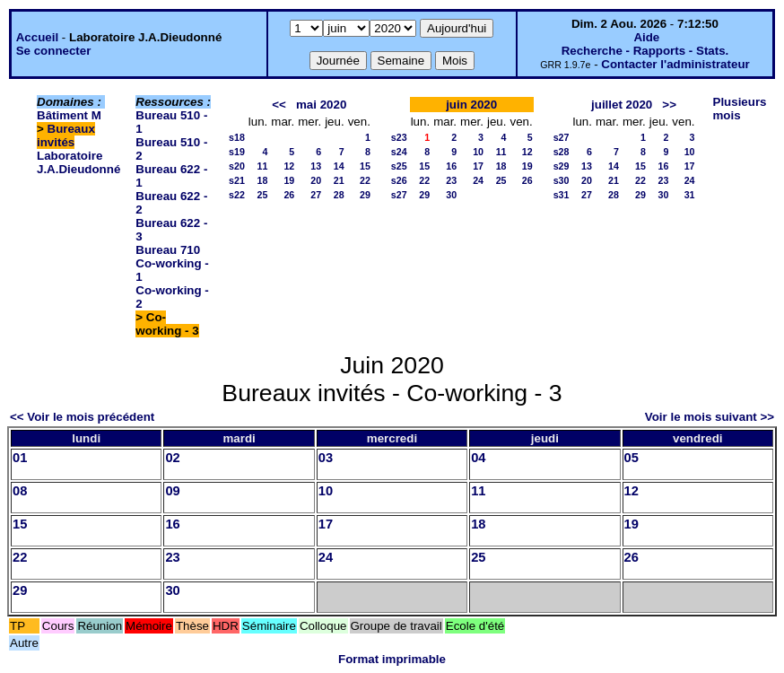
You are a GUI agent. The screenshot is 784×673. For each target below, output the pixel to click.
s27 (399, 195)
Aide (646, 37)
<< (279, 105)
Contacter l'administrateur (675, 64)
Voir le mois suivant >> (710, 417)
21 (339, 180)
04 (478, 458)
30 (451, 195)
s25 (399, 166)
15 (365, 166)
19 (289, 180)
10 (478, 152)
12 (289, 166)
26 (289, 195)
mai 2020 (321, 105)
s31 (562, 195)
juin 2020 (471, 105)
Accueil (37, 37)
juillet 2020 (622, 105)
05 (632, 458)
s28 (562, 152)
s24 (399, 152)
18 (262, 180)
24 (478, 180)
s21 (237, 180)
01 (20, 458)
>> (669, 105)
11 (262, 166)
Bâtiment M (69, 115)
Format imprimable (392, 659)
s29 (562, 166)
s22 (237, 195)
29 (365, 195)
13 (316, 166)
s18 (237, 137)
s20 (237, 166)
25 (262, 195)
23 (451, 180)
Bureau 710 (168, 250)
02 (172, 458)
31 (690, 195)
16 (451, 166)
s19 (237, 152)
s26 (399, 180)
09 (172, 491)
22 (365, 180)
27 (316, 195)
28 (339, 195)
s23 (399, 137)
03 (326, 458)
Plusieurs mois (740, 109)
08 (20, 491)
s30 (562, 180)
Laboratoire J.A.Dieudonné (78, 162)
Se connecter (54, 51)
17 (478, 166)
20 (316, 180)
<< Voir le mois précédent (82, 417)
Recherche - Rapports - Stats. (645, 51)
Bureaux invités (66, 135)
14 (339, 166)
